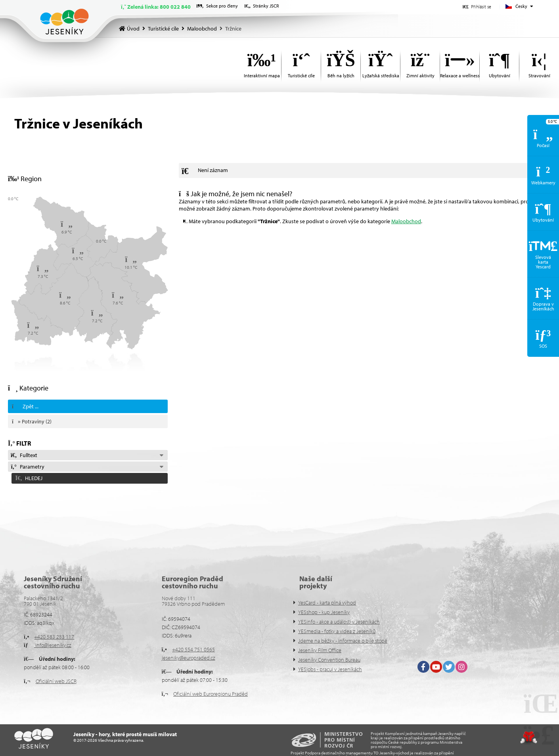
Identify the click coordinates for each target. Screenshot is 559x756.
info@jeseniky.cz (53, 645)
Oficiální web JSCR (56, 681)
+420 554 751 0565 (193, 649)
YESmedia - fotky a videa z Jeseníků (337, 631)
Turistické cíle (163, 29)
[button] (477, 7)
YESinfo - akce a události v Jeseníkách (339, 622)
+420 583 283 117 (54, 637)
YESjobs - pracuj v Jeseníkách (330, 669)
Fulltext (24, 455)
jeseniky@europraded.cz (189, 658)
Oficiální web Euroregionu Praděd (211, 694)
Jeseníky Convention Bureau (329, 660)
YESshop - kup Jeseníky (324, 612)
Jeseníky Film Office (320, 650)
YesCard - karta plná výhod (327, 603)
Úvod (64, 22)
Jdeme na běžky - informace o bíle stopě (343, 641)
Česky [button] (521, 6)
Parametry (27, 467)
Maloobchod (202, 29)
